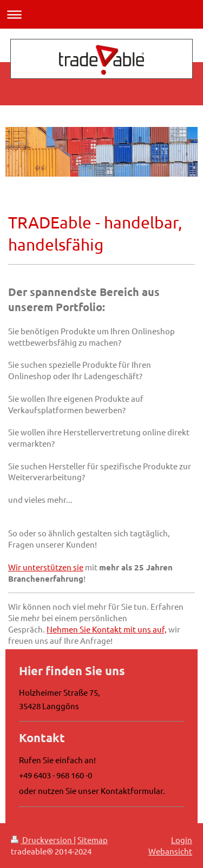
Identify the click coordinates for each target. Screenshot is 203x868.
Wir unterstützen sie (46, 567)
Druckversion (42, 840)
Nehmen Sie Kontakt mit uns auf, (107, 629)
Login (182, 840)
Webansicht (170, 851)
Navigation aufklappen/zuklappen (101, 14)
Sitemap (93, 840)
